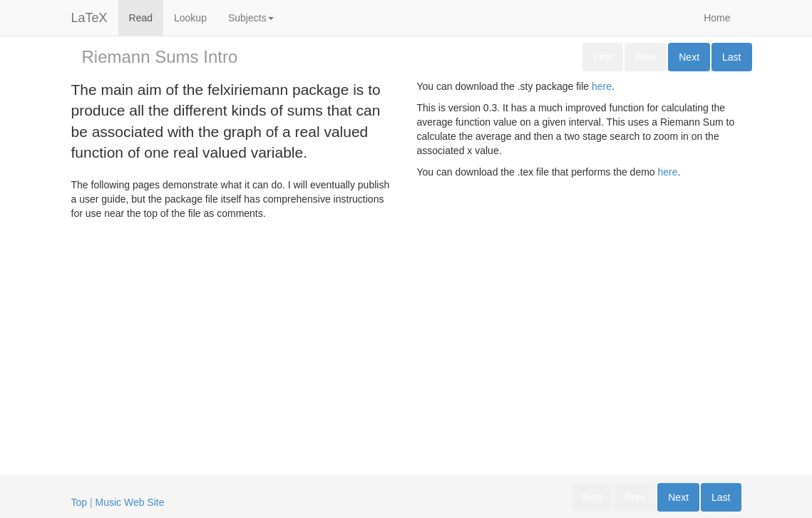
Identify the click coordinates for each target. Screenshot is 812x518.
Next (689, 57)
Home (717, 18)
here (602, 86)
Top (79, 502)
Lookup (190, 18)
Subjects (251, 18)
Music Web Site (130, 502)
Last (731, 57)
